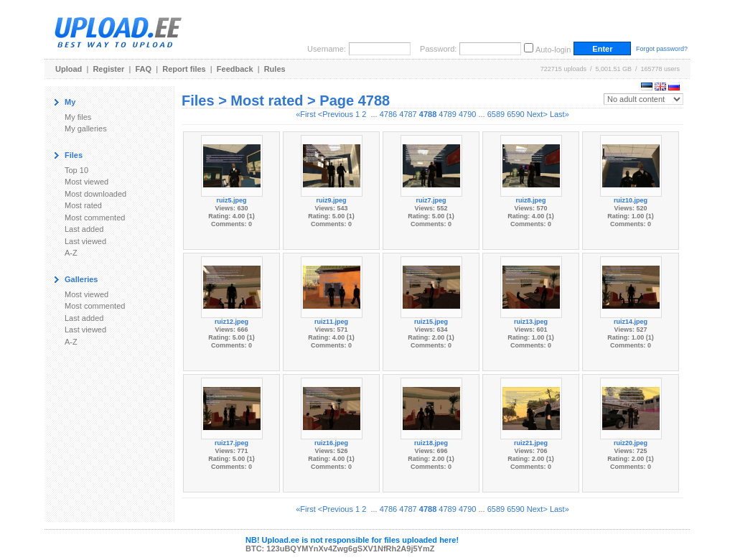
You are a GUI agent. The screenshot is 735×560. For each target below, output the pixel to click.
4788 (428, 114)
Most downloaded (95, 194)
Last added (84, 229)
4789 (447, 114)
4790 (467, 114)
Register (108, 69)
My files (78, 117)
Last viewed (85, 241)
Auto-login (553, 50)
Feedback (235, 69)
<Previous (336, 114)
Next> (537, 114)
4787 (408, 114)
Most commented (95, 218)
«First (306, 114)
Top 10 (76, 170)
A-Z (71, 253)
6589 (496, 114)
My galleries (86, 129)
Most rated (83, 205)
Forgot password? (662, 49)
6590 (515, 114)
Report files (184, 69)
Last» (560, 114)
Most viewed (86, 182)
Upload (69, 69)
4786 (388, 114)
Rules (275, 69)
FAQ (144, 69)
